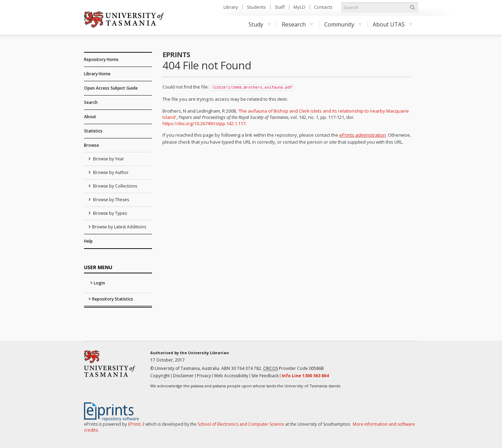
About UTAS (393, 24)
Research (298, 24)
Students (256, 7)
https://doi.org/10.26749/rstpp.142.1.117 (204, 123)
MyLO (299, 7)
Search (91, 102)
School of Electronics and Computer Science (241, 424)
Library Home (97, 74)
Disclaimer (183, 376)
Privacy (204, 376)
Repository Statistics (113, 299)
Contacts (323, 7)
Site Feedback (265, 376)
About (90, 117)
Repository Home (101, 59)
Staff (280, 7)
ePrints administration (363, 135)
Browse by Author (110, 172)
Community (343, 24)
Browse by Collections (115, 186)
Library (231, 7)
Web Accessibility (231, 376)
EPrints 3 (136, 424)
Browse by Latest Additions (119, 227)
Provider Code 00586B (294, 369)
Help (88, 241)
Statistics (93, 131)
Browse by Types (109, 213)
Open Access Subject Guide (111, 88)
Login (99, 283)
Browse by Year (108, 159)
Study (260, 24)
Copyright (160, 376)
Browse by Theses (111, 200)
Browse (92, 145)
